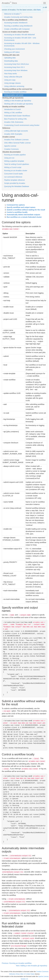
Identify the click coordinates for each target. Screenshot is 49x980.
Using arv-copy (10, 80)
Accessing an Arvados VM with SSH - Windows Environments (22, 45)
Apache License (10, 146)
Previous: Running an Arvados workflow (17, 963)
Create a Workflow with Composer (17, 29)
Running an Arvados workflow (15, 92)
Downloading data (11, 61)
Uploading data (10, 58)
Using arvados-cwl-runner (14, 95)
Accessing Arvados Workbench (16, 23)
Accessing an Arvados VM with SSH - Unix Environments (20, 39)
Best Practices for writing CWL (16, 119)
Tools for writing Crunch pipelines (17, 164)
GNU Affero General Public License (17, 143)
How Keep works (11, 74)
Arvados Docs (9, 3)
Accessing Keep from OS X (14, 67)
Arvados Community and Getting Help (18, 17)
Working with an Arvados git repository (19, 104)
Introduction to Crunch (13, 109)
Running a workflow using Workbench (18, 26)
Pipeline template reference (14, 180)
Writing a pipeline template (14, 161)
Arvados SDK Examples (13, 134)
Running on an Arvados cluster (16, 171)
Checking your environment (14, 49)
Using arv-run (9, 158)
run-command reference (13, 177)
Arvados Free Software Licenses (16, 140)
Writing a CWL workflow (13, 113)
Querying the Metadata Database (17, 186)
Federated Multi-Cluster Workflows (17, 116)
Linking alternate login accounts (16, 131)
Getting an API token (12, 52)
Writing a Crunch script (13, 167)
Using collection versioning (14, 86)
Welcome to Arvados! (13, 14)
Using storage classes (12, 83)
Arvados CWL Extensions (14, 122)
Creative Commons (11, 149)
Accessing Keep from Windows (16, 70)
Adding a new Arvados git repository (18, 101)
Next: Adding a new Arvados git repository (32, 966)
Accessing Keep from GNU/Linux (17, 64)
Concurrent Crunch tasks (14, 174)
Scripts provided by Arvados (15, 183)
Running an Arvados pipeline (15, 155)
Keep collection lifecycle (13, 77)
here (39, 10)
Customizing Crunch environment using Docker (22, 125)
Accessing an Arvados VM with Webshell (19, 35)
